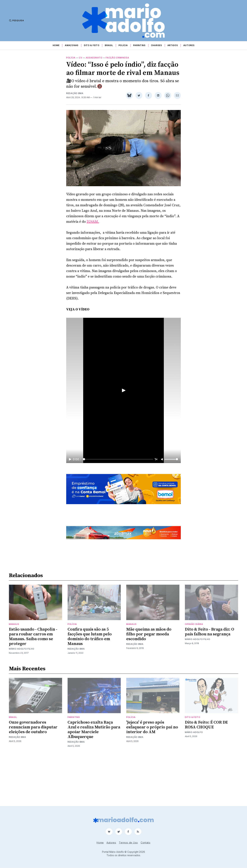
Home (56, 45)
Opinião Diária (194, 672)
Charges (156, 45)
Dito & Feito (92, 45)
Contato (146, 843)
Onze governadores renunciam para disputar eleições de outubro (33, 775)
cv (81, 62)
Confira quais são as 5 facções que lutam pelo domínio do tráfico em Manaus (90, 684)
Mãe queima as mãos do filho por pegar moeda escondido (149, 682)
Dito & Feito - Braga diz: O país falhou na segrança (210, 679)
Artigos (173, 45)
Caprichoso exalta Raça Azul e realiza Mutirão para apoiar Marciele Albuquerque (94, 777)
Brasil (109, 45)
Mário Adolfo (194, 780)
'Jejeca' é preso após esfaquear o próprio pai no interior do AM (152, 775)
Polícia (123, 45)
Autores (189, 45)
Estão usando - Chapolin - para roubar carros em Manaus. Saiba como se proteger (33, 684)
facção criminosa (117, 62)
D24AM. (93, 226)
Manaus (14, 672)
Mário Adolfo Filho (22, 696)
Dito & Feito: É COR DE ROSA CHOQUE (206, 773)
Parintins (139, 45)
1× (156, 463)
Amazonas (72, 45)
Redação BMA (75, 97)
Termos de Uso (128, 843)
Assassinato (94, 62)
